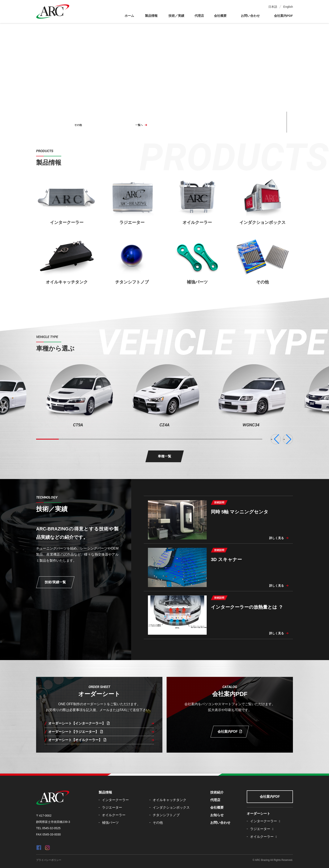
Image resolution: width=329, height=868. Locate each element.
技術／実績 (176, 16)
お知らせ (217, 815)
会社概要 (220, 16)
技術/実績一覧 (55, 582)
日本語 (273, 7)
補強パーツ (110, 823)
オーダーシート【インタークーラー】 (79, 723)
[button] (276, 439)
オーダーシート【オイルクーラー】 (77, 740)
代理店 (199, 16)
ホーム (129, 16)
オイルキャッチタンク (170, 800)
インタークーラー (115, 800)
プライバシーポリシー (49, 860)
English (288, 7)
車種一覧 (164, 456)
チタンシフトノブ (166, 815)
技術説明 (219, 503)
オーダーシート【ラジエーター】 (76, 732)
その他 (78, 125)
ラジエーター (112, 807)
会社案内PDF (283, 16)
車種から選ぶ (55, 349)
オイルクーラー (114, 815)
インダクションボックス (171, 807)
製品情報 (151, 16)
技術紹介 (217, 792)
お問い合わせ (250, 16)
